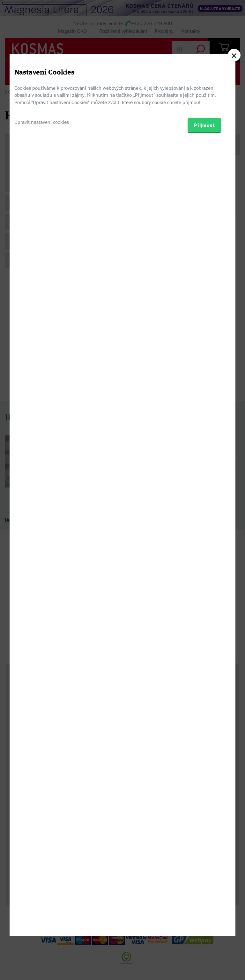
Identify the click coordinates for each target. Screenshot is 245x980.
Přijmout (204, 524)
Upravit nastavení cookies (42, 521)
